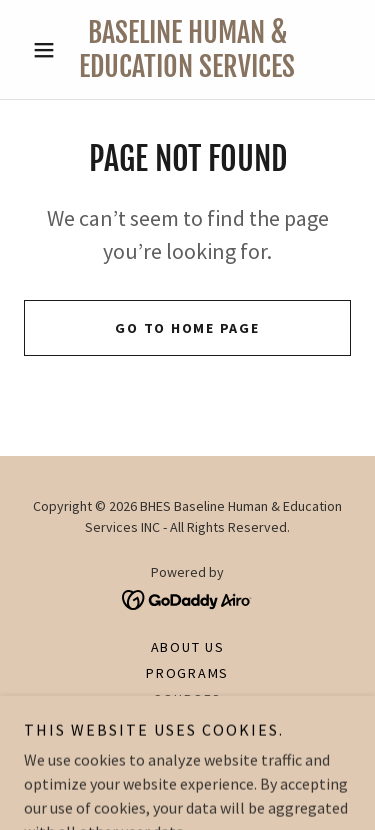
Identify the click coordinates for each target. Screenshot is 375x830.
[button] (48, 50)
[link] (187, 49)
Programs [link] (187, 673)
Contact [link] (187, 751)
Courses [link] (187, 699)
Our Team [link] (187, 725)
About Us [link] (188, 647)
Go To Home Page (187, 328)
